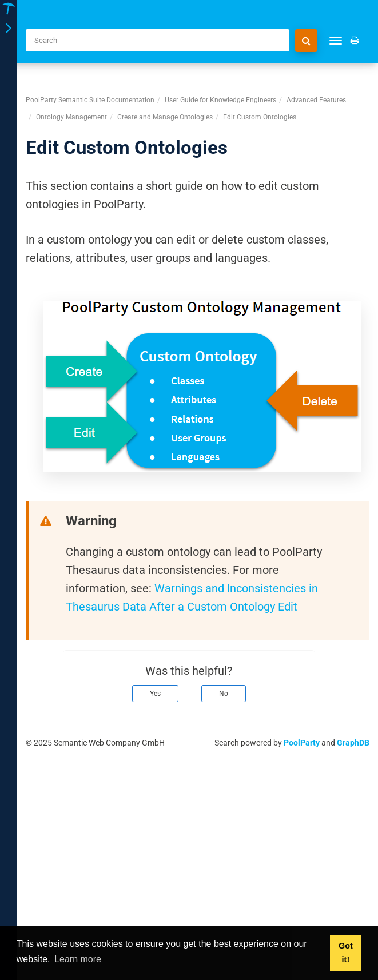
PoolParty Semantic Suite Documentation (90, 100)
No (224, 694)
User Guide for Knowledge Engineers (220, 100)
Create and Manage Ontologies (165, 117)
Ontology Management (71, 117)
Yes (155, 694)
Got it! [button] (346, 953)
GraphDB (353, 743)
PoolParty (302, 743)
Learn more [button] (78, 959)
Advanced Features (316, 100)
